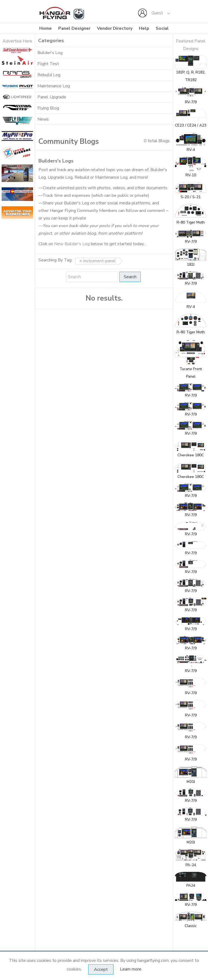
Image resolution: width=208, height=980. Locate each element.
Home (45, 28)
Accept (101, 969)
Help (144, 28)
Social (162, 28)
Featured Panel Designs (191, 45)
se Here (25, 41)
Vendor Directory (115, 28)
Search (130, 277)
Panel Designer (74, 28)
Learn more (131, 969)
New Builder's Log (72, 244)
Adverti (10, 41)
